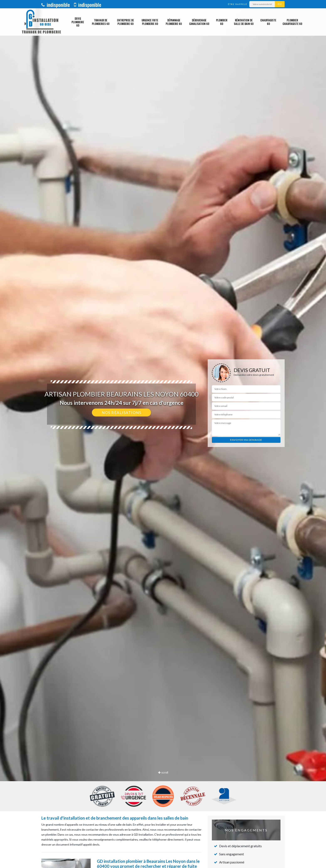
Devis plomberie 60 (78, 22)
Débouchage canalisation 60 (199, 22)
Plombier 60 (222, 22)
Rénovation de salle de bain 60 (244, 22)
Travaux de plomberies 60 (101, 22)
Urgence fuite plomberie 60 (150, 22)
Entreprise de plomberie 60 (125, 22)
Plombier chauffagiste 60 (292, 22)
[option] (163, 434)
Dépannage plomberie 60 (174, 22)
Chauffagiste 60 (268, 22)
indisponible (56, 5)
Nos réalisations (121, 413)
